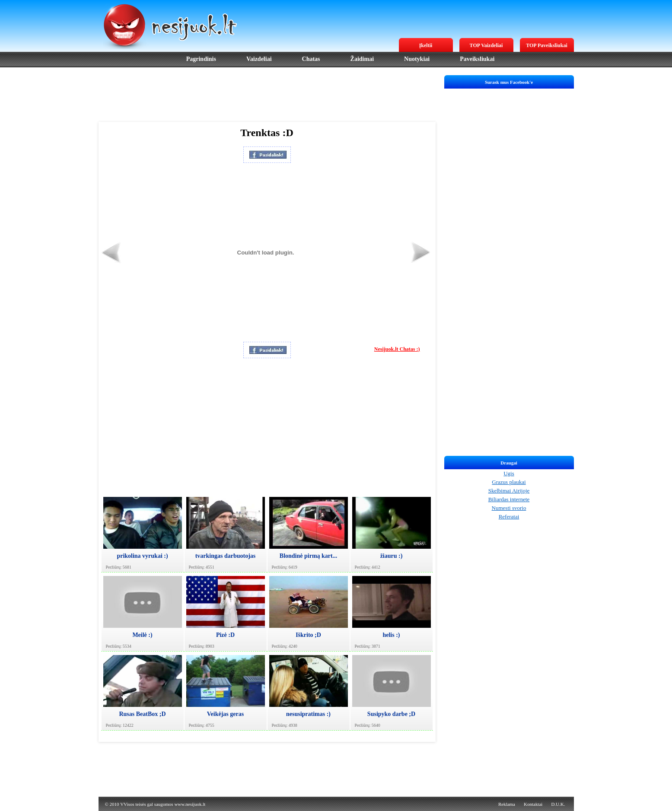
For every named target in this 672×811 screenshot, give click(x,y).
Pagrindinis (201, 59)
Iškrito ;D (308, 635)
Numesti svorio (509, 508)
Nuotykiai (417, 59)
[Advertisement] (267, 95)
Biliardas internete (509, 499)
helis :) (391, 635)
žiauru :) (392, 556)
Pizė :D (225, 635)
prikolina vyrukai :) (142, 556)
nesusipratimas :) (308, 714)
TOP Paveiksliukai (546, 45)
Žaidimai (362, 59)
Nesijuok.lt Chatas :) (397, 349)
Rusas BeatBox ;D (142, 714)
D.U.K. (558, 804)
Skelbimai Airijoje (509, 491)
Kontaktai (533, 804)
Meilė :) (142, 635)
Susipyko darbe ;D (391, 714)
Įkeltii (426, 45)
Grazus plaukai (509, 482)
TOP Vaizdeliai (486, 45)
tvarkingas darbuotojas (226, 556)
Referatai (509, 517)
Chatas (311, 59)
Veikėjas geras (225, 714)
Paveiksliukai (477, 59)
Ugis (509, 473)
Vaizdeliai (259, 59)
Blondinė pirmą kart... (308, 556)
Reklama (507, 804)
